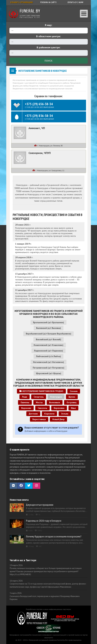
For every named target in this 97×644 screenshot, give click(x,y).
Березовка (59, 408)
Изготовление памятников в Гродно (41, 391)
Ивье (73, 408)
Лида (25, 397)
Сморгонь (39, 397)
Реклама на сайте (48, 2)
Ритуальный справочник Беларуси (25, 14)
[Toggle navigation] (84, 14)
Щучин (72, 397)
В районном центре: (48, 47)
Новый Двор (58, 419)
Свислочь (42, 408)
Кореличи (49, 414)
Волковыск (55, 402)
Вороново (26, 408)
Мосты (39, 402)
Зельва (65, 414)
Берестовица (39, 419)
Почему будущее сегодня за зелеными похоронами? (54, 536)
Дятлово (33, 414)
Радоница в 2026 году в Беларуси (44, 521)
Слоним (74, 391)
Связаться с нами (75, 2)
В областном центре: (48, 36)
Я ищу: (48, 25)
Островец (72, 402)
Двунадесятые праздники (40, 505)
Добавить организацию (22, 2)
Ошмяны (25, 402)
